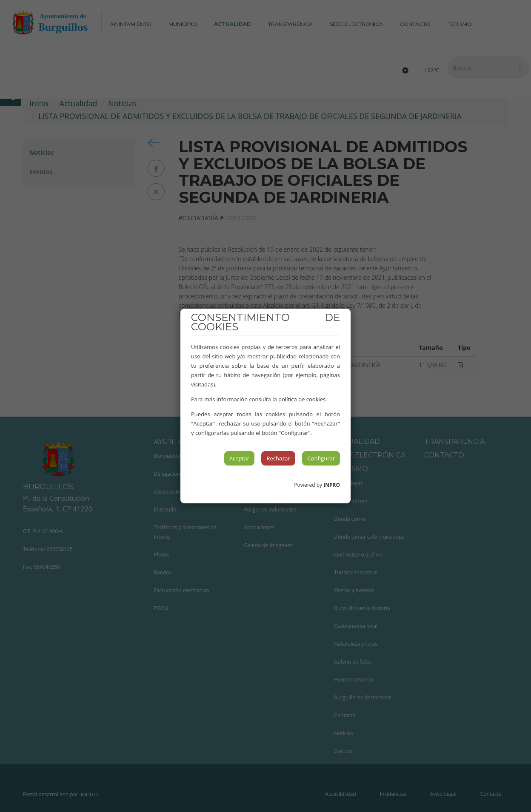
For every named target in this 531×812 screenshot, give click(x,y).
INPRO (332, 485)
